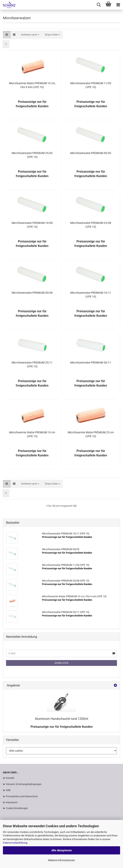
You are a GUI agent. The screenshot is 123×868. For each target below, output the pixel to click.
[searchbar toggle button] (99, 5)
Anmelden (61, 663)
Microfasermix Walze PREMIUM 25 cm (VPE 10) (91, 434)
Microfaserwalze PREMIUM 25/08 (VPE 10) (91, 225)
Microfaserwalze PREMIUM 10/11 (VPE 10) (91, 295)
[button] (7, 35)
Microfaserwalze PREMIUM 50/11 (91, 363)
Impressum (12, 802)
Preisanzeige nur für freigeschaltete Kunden (62, 727)
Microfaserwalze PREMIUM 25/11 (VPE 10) (32, 364)
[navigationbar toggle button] (118, 5)
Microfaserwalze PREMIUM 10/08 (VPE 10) (32, 225)
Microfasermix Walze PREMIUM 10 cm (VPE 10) (32, 434)
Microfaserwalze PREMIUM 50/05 (91, 153)
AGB (8, 790)
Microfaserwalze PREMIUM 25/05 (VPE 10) (32, 155)
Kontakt (10, 778)
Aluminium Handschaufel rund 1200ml (61, 719)
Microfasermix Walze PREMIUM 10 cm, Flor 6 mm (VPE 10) (32, 85)
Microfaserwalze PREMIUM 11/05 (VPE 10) (91, 85)
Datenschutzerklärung (15, 843)
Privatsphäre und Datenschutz (22, 796)
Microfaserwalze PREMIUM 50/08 (32, 293)
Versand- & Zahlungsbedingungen (24, 784)
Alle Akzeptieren (62, 850)
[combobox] (30, 35)
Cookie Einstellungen (17, 808)
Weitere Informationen (61, 860)
